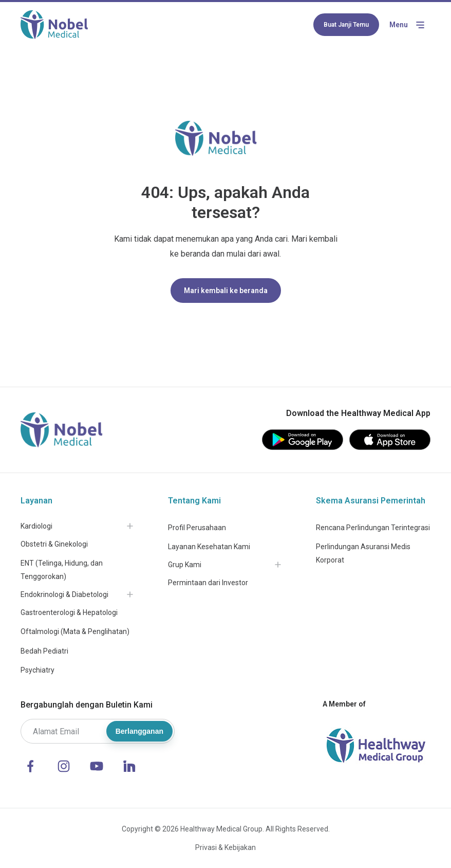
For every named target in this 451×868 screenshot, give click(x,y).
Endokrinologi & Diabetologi (64, 594)
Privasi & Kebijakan (225, 847)
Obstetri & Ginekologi (54, 544)
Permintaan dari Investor (208, 583)
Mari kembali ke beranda (226, 291)
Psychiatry (37, 670)
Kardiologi (36, 526)
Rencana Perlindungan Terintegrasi (373, 528)
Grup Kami (185, 565)
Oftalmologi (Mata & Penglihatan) (75, 631)
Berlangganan (139, 731)
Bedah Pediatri (44, 651)
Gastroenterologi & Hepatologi (69, 612)
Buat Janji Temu (346, 25)
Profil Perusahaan (197, 528)
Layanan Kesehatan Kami (209, 547)
